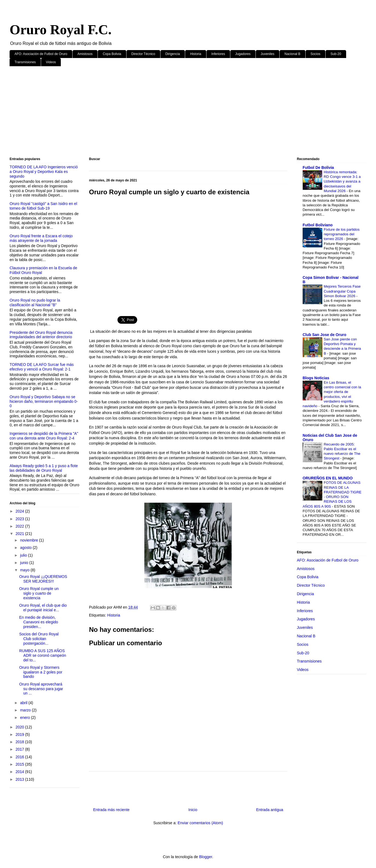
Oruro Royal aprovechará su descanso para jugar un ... (41, 689)
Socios (315, 54)
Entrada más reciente (111, 810)
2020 (20, 727)
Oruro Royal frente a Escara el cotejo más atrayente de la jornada (41, 238)
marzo (26, 710)
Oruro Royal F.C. (61, 30)
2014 (20, 772)
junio (25, 563)
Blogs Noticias (316, 378)
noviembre (29, 540)
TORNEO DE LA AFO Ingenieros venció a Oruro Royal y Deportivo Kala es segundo (44, 172)
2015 (20, 764)
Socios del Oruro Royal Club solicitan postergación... (39, 639)
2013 (20, 779)
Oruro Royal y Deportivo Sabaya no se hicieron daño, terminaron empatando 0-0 (44, 401)
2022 (20, 526)
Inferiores (218, 54)
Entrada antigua (270, 810)
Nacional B (292, 54)
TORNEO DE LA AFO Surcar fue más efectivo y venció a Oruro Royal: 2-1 (42, 367)
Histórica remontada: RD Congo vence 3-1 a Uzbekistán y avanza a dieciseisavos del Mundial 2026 (342, 181)
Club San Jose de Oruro (324, 335)
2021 (20, 534)
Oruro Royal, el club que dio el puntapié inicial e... (43, 608)
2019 (20, 734)
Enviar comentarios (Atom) (200, 823)
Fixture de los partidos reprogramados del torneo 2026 (342, 234)
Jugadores (243, 54)
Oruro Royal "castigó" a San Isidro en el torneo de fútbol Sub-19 (43, 206)
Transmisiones (25, 62)
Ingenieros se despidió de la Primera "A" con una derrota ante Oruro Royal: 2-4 (44, 436)
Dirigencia (173, 54)
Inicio (193, 810)
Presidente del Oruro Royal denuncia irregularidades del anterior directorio (41, 335)
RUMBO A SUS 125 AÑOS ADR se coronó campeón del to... (43, 655)
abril (24, 703)
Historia (196, 54)
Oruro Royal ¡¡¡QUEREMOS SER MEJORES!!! (43, 579)
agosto (26, 548)
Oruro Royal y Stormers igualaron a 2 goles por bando (41, 672)
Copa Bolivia (112, 54)
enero (25, 717)
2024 (20, 511)
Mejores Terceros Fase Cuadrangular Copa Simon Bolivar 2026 (342, 291)
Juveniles (268, 54)
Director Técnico (143, 54)
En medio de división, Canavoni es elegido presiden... (39, 622)
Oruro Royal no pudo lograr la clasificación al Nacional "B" (35, 303)
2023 (20, 519)
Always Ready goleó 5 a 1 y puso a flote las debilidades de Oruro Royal (44, 468)
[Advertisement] (174, 113)
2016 (20, 757)
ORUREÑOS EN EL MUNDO (328, 478)
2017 (20, 749)
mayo (25, 570)
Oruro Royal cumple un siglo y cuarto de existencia (39, 593)
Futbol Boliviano (318, 225)
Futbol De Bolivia (318, 167)
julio (24, 555)
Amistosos (85, 54)
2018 (20, 742)
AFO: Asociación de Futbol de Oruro (41, 54)
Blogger (206, 857)
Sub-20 (336, 54)
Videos (51, 62)
